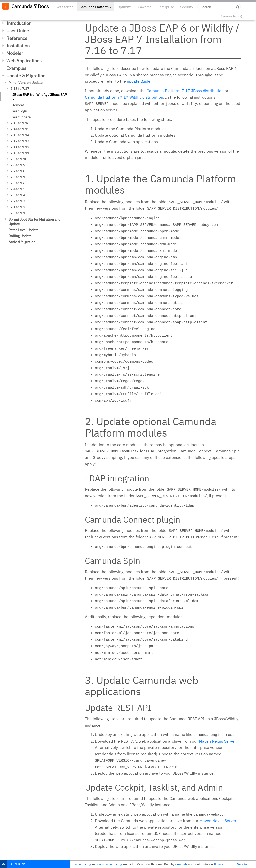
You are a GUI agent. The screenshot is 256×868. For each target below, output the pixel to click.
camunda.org (82, 864)
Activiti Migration (22, 242)
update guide (139, 81)
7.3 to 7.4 (18, 195)
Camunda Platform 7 (96, 7)
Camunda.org (231, 16)
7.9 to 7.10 (19, 159)
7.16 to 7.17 (20, 89)
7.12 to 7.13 (20, 141)
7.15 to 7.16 (20, 123)
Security (187, 7)
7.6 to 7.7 (18, 177)
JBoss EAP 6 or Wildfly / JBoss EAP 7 (40, 97)
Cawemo (145, 7)
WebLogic (20, 111)
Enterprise (166, 7)
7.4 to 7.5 (18, 189)
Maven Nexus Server (217, 741)
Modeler (15, 53)
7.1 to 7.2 (18, 207)
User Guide (18, 31)
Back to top (245, 864)
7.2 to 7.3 (18, 201)
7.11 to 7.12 (20, 147)
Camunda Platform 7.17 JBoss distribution (185, 91)
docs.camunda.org (110, 864)
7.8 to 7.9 (18, 165)
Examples (16, 68)
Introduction (19, 23)
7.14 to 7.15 (20, 129)
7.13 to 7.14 (20, 135)
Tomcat (18, 105)
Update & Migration (26, 76)
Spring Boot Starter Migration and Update (35, 222)
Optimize (125, 7)
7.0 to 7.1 (18, 213)
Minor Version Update (26, 83)
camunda (181, 864)
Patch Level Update (24, 230)
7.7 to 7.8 (18, 171)
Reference (17, 38)
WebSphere (22, 117)
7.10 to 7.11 (20, 153)
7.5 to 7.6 (18, 183)
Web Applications (24, 61)
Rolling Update (20, 236)
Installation (18, 46)
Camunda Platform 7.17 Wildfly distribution (124, 97)
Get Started (65, 7)
